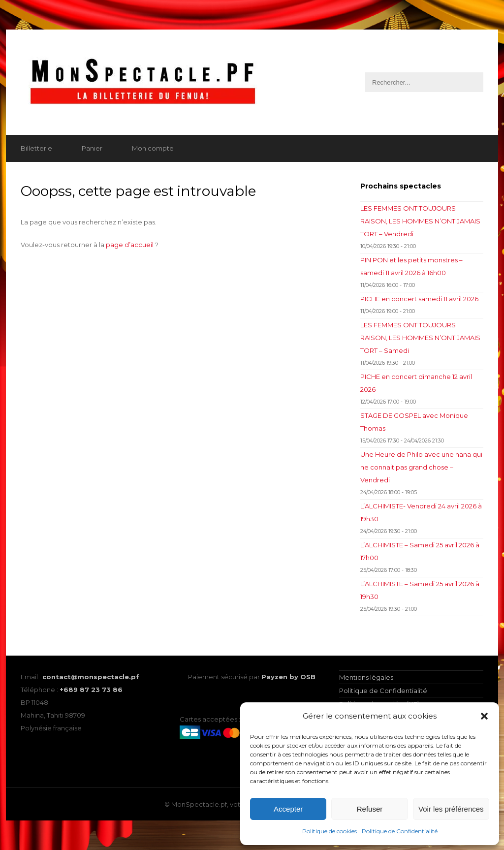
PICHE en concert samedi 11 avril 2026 (419, 299)
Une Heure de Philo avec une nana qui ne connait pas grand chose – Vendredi (421, 467)
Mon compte (153, 148)
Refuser (370, 809)
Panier (92, 148)
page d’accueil (130, 245)
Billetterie (36, 148)
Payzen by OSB (288, 677)
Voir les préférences (451, 809)
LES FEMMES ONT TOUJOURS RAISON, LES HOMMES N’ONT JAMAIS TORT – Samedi (420, 338)
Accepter (288, 809)
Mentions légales (366, 677)
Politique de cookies (330, 831)
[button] (484, 716)
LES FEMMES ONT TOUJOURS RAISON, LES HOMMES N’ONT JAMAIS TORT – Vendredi (420, 221)
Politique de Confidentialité (400, 831)
